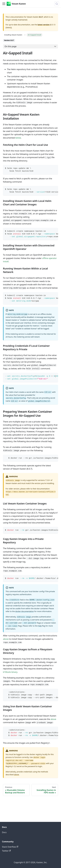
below (18, 138)
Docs (4, 832)
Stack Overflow (10, 847)
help (40, 626)
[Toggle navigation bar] (4, 4)
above (6, 639)
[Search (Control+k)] (57, 4)
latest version (44, 25)
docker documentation (25, 611)
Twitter (6, 851)
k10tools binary (10, 672)
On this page (11, 46)
